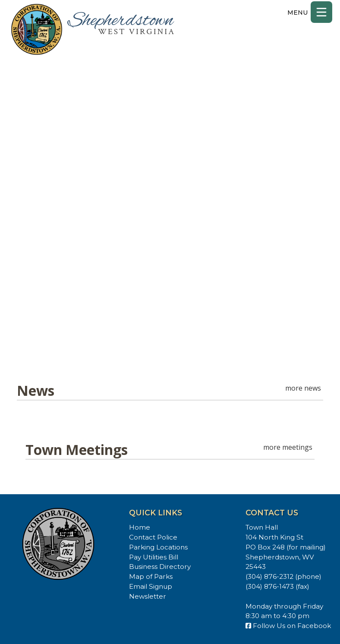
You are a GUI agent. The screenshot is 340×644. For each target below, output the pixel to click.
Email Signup (151, 586)
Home (140, 527)
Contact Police (153, 537)
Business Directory (160, 567)
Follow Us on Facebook (288, 626)
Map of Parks (151, 576)
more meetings (288, 447)
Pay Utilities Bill (154, 557)
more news (303, 388)
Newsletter (148, 596)
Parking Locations (158, 547)
